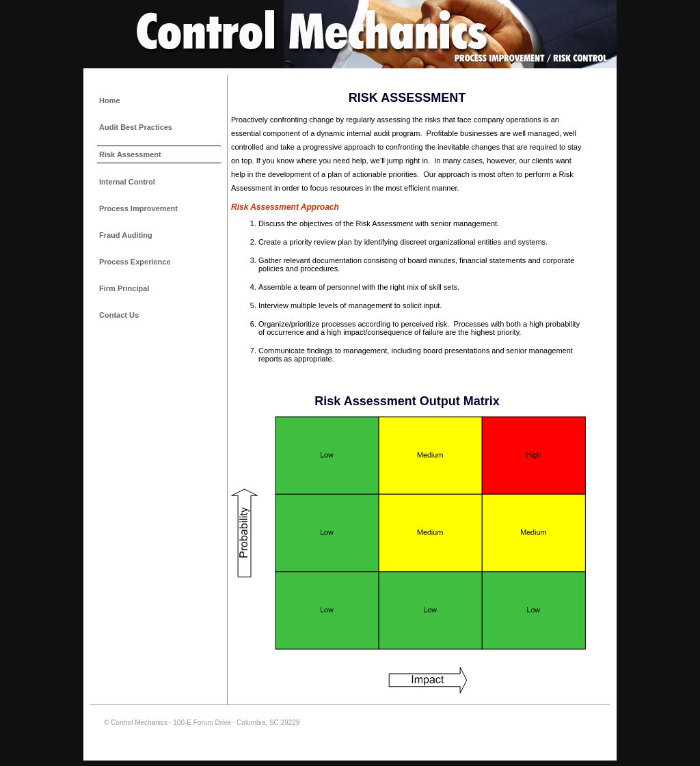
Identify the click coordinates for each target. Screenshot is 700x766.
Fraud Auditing (126, 235)
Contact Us (119, 315)
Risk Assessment (130, 154)
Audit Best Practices (136, 127)
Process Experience (135, 262)
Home (110, 100)
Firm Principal (124, 288)
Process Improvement (138, 208)
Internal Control (127, 182)
